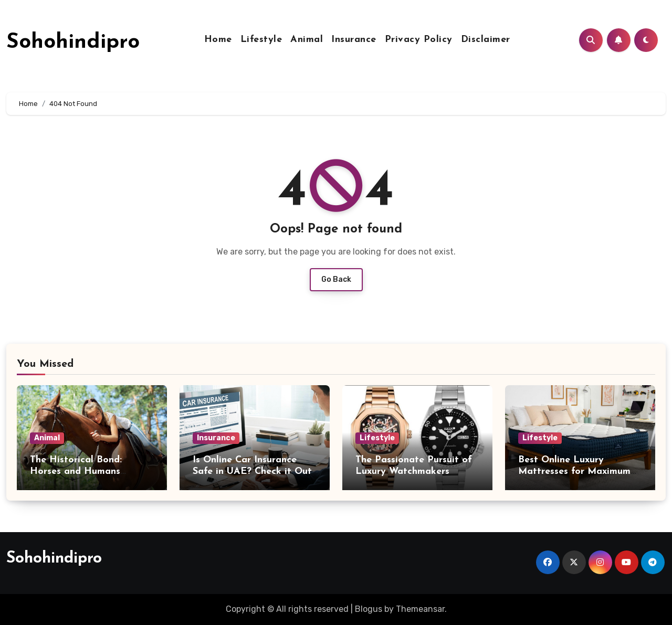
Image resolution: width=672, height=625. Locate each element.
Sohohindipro (73, 43)
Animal (307, 40)
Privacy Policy (419, 40)
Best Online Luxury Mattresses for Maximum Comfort (574, 471)
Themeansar (420, 609)
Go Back (336, 279)
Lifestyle (261, 40)
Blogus (369, 609)
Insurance (354, 40)
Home (218, 40)
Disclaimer (486, 40)
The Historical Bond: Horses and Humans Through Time (76, 471)
